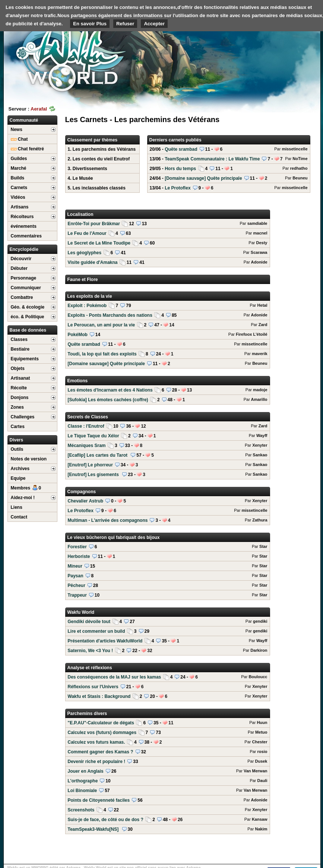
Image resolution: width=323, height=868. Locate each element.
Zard (263, 325)
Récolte (19, 388)
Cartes (18, 427)
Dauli (262, 781)
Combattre (22, 297)
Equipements (25, 359)
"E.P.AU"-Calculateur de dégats (168, 723)
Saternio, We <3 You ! (168, 651)
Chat (19, 139)
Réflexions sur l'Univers (168, 687)
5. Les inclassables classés (97, 188)
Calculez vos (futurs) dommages (168, 733)
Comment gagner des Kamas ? (168, 752)
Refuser (125, 24)
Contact (19, 517)
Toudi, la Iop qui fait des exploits (168, 354)
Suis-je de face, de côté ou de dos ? (168, 820)
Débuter (19, 268)
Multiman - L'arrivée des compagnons (168, 520)
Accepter (154, 24)
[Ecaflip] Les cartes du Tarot (168, 455)
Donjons (20, 398)
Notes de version (29, 459)
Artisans (20, 207)
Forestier (168, 547)
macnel (260, 233)
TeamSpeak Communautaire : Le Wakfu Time (229, 159)
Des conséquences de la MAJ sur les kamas (168, 677)
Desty (262, 243)
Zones (17, 407)
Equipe (18, 478)
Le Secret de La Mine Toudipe (168, 243)
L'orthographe (168, 781)
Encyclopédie (24, 249)
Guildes (19, 159)
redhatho (299, 168)
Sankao (260, 455)
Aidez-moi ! (23, 498)
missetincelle (294, 149)
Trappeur (168, 595)
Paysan (168, 576)
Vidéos (18, 197)
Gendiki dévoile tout (168, 622)
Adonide (259, 262)
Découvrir (21, 259)
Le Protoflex (229, 188)
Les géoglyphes (168, 253)
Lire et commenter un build (168, 631)
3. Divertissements (88, 169)
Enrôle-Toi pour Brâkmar (168, 224)
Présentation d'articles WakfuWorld (168, 641)
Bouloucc (258, 677)
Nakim (261, 829)
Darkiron (259, 650)
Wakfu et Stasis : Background (168, 696)
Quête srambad (229, 149)
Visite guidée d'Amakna (168, 262)
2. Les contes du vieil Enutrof (99, 159)
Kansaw (260, 819)
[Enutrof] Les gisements (168, 475)
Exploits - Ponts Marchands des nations (168, 315)
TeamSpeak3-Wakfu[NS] (168, 829)
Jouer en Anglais (168, 771)
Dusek (261, 761)
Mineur (168, 566)
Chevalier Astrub (168, 501)
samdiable (257, 223)
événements (24, 226)
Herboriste (168, 556)
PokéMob (168, 335)
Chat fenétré (27, 149)
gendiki (260, 621)
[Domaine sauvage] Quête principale (229, 178)
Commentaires (26, 236)
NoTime (300, 159)
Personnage (24, 278)
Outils (17, 449)
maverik (260, 354)
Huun (262, 722)
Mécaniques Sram (168, 446)
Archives (20, 469)
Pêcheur (168, 585)
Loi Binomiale (168, 791)
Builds (18, 178)
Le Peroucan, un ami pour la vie (168, 325)
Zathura (260, 520)
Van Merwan (256, 771)
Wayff (262, 435)
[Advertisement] (265, 58)
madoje (260, 390)
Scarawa (259, 252)
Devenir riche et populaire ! (168, 762)
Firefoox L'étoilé (252, 334)
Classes (19, 339)
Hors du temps (229, 169)
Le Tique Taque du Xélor (168, 436)
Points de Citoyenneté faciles (168, 800)
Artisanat (20, 378)
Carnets (19, 188)
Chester (260, 742)
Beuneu (300, 178)
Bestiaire (20, 349)
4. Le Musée (80, 178)
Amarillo (259, 399)
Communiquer (26, 288)
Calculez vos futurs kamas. (168, 742)
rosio (262, 751)
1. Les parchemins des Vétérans (102, 149)
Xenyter (260, 445)
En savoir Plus (90, 24)
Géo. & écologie (28, 307)
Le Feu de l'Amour (168, 233)
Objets (18, 368)
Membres (26, 488)
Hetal (262, 305)
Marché (19, 168)
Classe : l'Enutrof (168, 426)
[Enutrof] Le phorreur (168, 465)
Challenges (23, 417)
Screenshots (168, 810)
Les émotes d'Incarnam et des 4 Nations (168, 390)
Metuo (261, 732)
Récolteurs (22, 217)
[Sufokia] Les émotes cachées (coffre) (168, 400)
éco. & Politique (28, 317)
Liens (17, 507)
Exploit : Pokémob (168, 306)
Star (263, 546)
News (17, 130)
